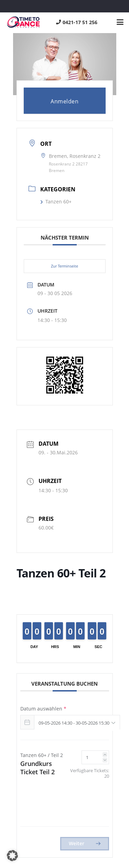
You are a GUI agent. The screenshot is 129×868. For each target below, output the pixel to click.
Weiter (85, 843)
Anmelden (64, 101)
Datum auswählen (43, 709)
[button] (120, 22)
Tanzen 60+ (56, 201)
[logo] (23, 22)
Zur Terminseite (64, 266)
